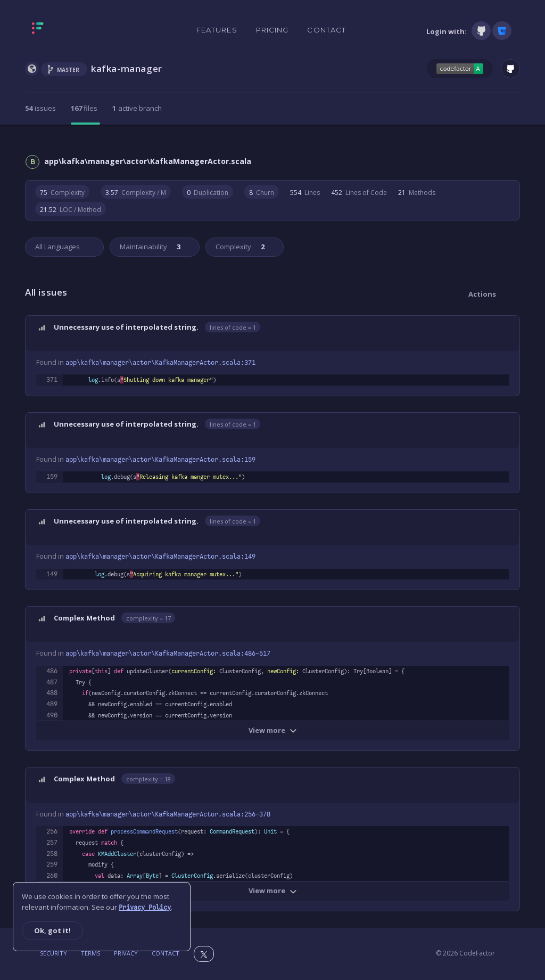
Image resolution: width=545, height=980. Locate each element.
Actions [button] (482, 294)
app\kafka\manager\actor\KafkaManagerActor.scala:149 (160, 557)
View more (273, 730)
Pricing (272, 30)
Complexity (239, 247)
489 (52, 704)
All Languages (57, 247)
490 (52, 715)
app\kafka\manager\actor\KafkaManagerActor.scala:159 (160, 460)
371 (52, 380)
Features (217, 30)
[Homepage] (71, 30)
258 (52, 854)
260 (52, 876)
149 (52, 574)
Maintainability (149, 247)
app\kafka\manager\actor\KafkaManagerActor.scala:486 (168, 654)
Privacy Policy (145, 908)
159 (52, 477)
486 (52, 671)
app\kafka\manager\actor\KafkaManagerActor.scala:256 (168, 814)
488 (52, 693)
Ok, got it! (52, 930)
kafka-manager (127, 68)
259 (52, 864)
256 (52, 831)
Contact (327, 30)
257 (52, 843)
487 (52, 682)
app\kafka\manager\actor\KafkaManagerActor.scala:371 (160, 363)
